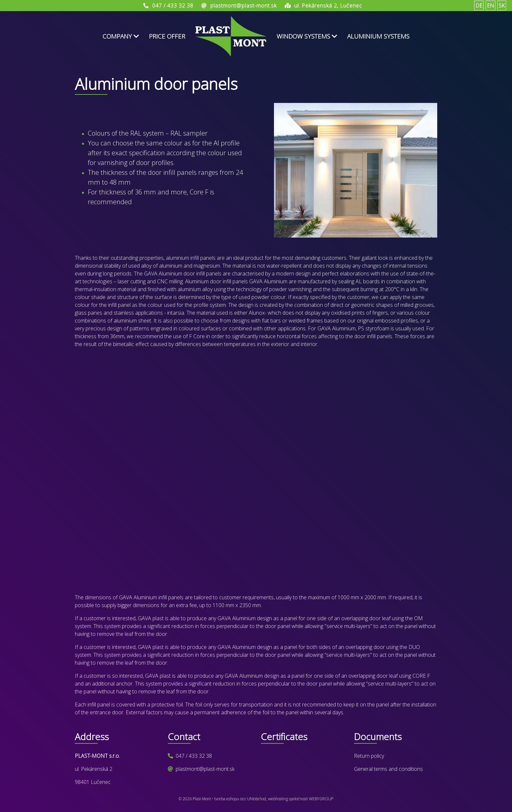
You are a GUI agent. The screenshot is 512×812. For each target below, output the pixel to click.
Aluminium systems (378, 36)
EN (490, 6)
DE (479, 6)
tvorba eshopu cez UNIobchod (240, 799)
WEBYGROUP (321, 799)
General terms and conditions (388, 769)
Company (121, 36)
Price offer (167, 36)
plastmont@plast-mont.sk (205, 769)
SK (502, 6)
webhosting (278, 799)
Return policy (369, 756)
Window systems (307, 36)
